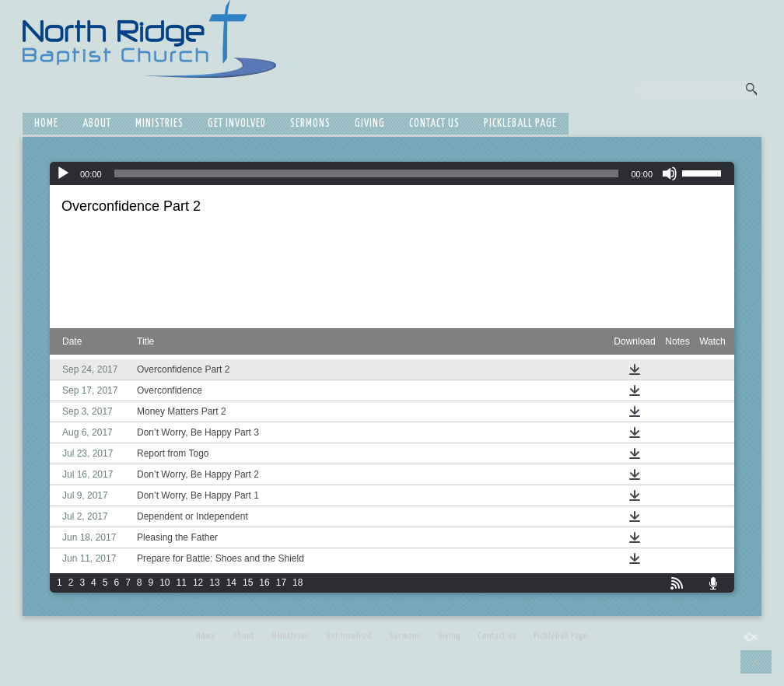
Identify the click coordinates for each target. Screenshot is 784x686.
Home (46, 124)
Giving (370, 124)
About (97, 124)
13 (214, 583)
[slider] (367, 173)
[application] (392, 173)
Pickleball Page (520, 124)
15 (248, 583)
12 (198, 583)
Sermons (310, 124)
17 (281, 583)
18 (297, 583)
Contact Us (434, 124)
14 (231, 583)
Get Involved (237, 124)
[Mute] (670, 173)
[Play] (63, 173)
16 (264, 583)
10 (164, 583)
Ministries (159, 124)
